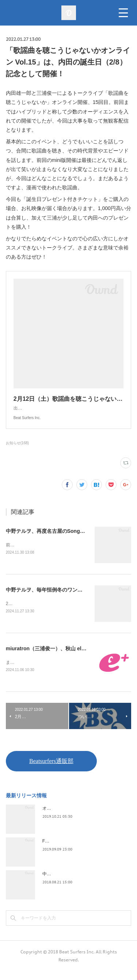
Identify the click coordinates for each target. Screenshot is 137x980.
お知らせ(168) (17, 450)
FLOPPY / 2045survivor (65, 850)
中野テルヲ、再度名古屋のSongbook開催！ (57, 538)
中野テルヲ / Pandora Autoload (73, 883)
